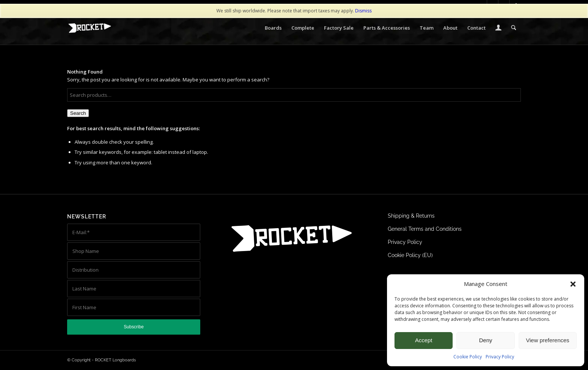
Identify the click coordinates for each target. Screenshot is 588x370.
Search (78, 113)
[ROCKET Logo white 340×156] (90, 28)
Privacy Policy (500, 357)
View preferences (548, 340)
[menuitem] (273, 28)
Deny (485, 340)
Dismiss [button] (363, 11)
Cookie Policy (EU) (410, 255)
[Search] (514, 28)
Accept (424, 340)
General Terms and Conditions (425, 229)
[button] (573, 284)
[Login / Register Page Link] (498, 29)
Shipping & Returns (411, 216)
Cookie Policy (468, 357)
